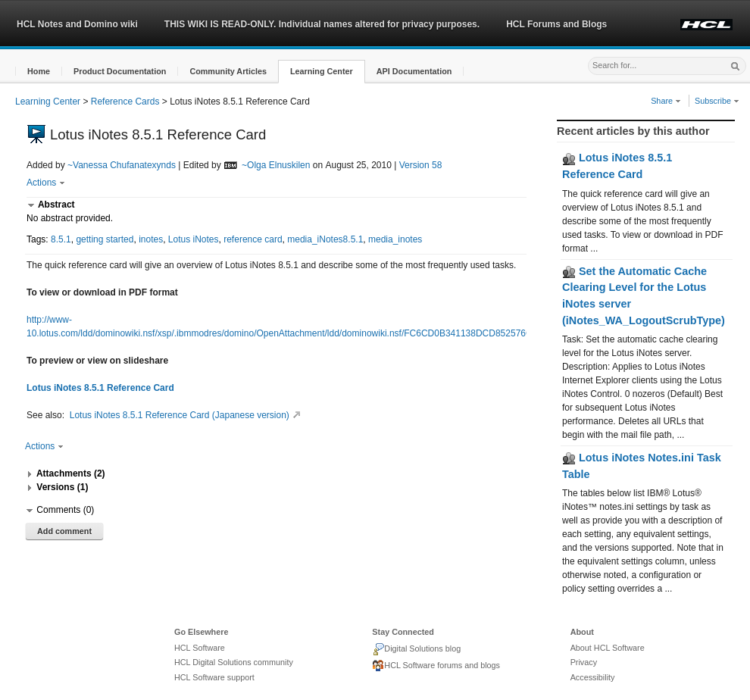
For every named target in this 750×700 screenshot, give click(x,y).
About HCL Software (608, 648)
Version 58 (421, 165)
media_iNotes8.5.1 (325, 239)
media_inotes (395, 239)
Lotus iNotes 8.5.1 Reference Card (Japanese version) (187, 415)
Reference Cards (125, 102)
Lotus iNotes (194, 239)
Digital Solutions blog (416, 649)
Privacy (584, 662)
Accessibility (593, 677)
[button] (39, 72)
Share (666, 101)
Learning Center (48, 102)
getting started (105, 239)
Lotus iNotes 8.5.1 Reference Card (100, 388)
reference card (253, 239)
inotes (151, 239)
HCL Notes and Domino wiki (77, 24)
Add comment (64, 531)
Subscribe (717, 101)
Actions (46, 183)
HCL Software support (214, 677)
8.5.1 (61, 239)
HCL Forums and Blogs (556, 24)
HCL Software (200, 648)
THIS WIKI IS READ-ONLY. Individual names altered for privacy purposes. (322, 24)
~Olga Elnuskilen (276, 165)
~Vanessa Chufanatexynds (122, 165)
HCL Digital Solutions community (234, 662)
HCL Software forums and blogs (436, 666)
